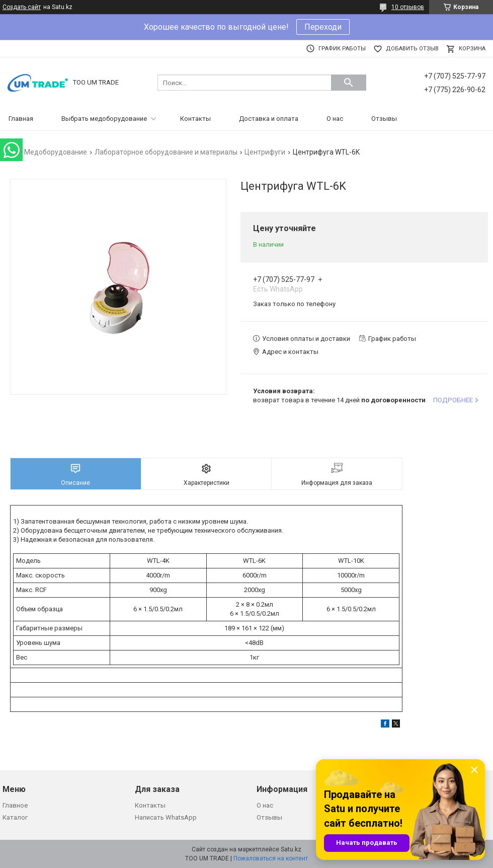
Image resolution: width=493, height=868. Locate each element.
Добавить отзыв (412, 49)
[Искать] (349, 83)
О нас (335, 119)
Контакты (195, 119)
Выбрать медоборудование (104, 119)
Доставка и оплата (269, 119)
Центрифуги (265, 152)
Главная (21, 119)
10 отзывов (408, 7)
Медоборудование (56, 152)
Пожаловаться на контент (271, 858)
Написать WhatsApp (166, 817)
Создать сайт (22, 7)
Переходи (323, 27)
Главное (15, 805)
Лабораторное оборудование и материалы (166, 152)
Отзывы (384, 119)
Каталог (15, 817)
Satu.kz (291, 849)
